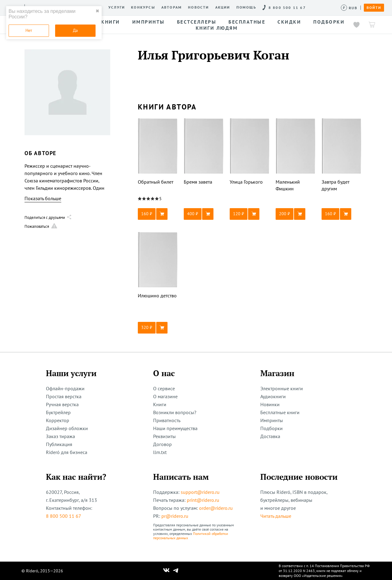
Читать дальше (276, 516)
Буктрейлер (58, 412)
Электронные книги (282, 388)
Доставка (270, 436)
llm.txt (160, 452)
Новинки (270, 404)
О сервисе (164, 388)
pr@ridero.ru (175, 516)
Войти (374, 8)
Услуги (117, 7)
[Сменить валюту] (349, 8)
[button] (158, 214)
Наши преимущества (175, 428)
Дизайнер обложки (67, 428)
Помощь (246, 7)
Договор (162, 444)
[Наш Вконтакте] (166, 571)
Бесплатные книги (280, 412)
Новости (198, 7)
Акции (223, 7)
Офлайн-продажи (65, 388)
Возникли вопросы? (175, 412)
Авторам (172, 7)
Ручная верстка (62, 404)
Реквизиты (164, 436)
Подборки (271, 428)
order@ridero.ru (216, 508)
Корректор (58, 420)
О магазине (165, 396)
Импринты (272, 420)
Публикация (59, 444)
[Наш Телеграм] (176, 571)
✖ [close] (97, 11)
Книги (160, 404)
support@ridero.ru (200, 492)
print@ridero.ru (203, 500)
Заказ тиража (60, 436)
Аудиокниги (273, 396)
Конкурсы (143, 7)
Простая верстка (64, 396)
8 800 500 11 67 (64, 516)
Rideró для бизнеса (67, 452)
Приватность (167, 420)
